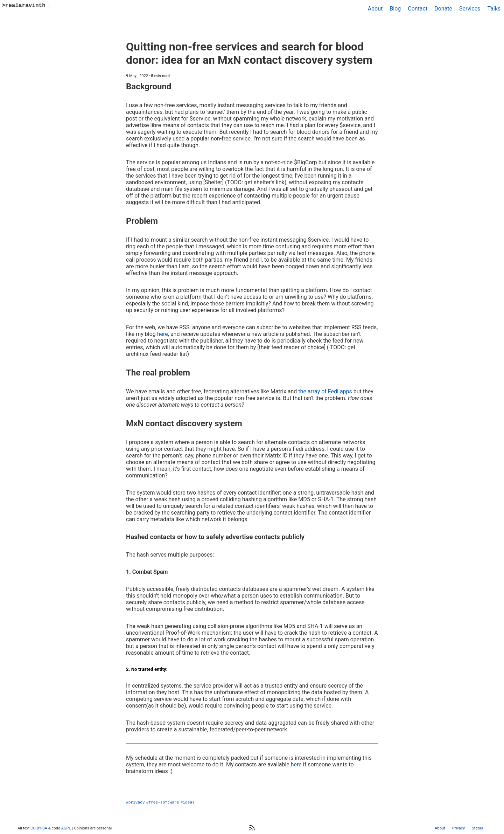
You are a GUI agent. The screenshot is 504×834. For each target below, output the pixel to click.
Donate (443, 9)
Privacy (458, 828)
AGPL (66, 828)
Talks (494, 9)
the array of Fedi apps (325, 391)
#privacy (135, 802)
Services (470, 9)
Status (477, 828)
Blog (395, 9)
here (163, 334)
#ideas (188, 802)
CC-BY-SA (39, 828)
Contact (418, 9)
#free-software (163, 802)
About (375, 9)
